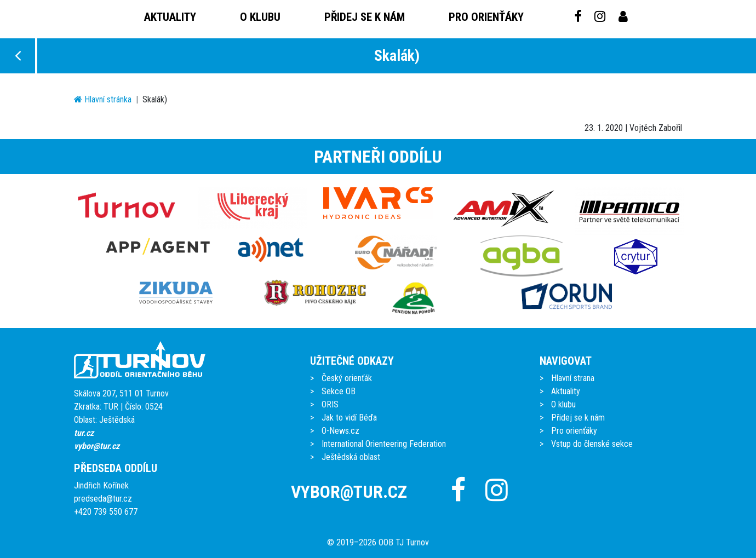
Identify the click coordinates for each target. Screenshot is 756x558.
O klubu (260, 17)
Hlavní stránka (103, 99)
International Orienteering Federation (384, 444)
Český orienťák (347, 378)
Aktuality (170, 17)
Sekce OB (339, 391)
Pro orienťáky (486, 17)
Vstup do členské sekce (592, 444)
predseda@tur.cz (103, 499)
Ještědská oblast (351, 457)
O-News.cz (340, 431)
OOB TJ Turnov (404, 542)
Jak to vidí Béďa (349, 418)
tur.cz (84, 433)
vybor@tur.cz (97, 446)
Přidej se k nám (365, 17)
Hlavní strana (573, 378)
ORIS (330, 404)
